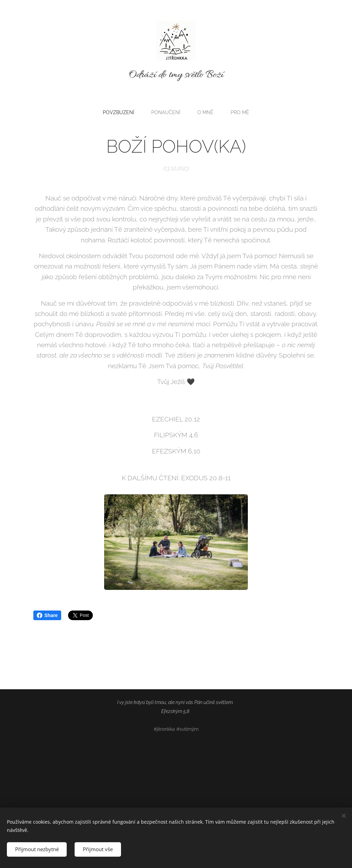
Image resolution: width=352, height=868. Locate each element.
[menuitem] (120, 112)
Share (47, 615)
